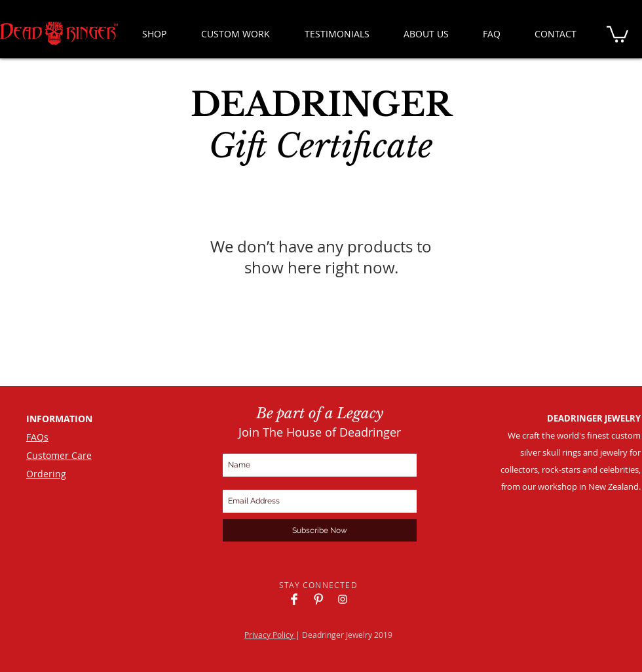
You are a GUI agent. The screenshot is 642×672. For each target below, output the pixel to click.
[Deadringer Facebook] (294, 599)
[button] (617, 33)
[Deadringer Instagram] (343, 599)
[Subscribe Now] (320, 530)
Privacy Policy (270, 635)
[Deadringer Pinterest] (318, 599)
